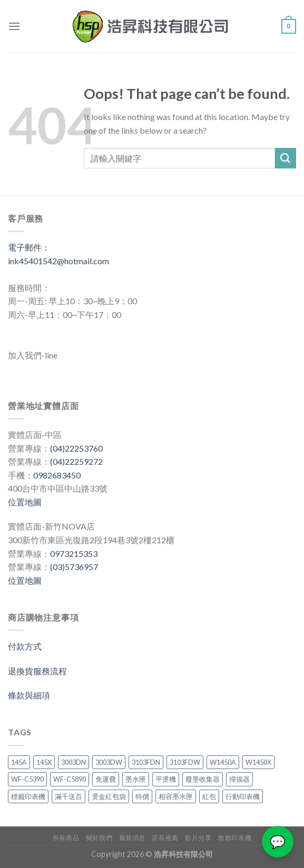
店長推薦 (165, 838)
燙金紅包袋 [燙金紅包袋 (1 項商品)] (109, 796)
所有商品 (66, 838)
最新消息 (132, 838)
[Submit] (286, 158)
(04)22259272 (76, 461)
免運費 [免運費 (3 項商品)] (106, 779)
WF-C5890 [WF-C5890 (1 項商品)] (70, 779)
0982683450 (57, 475)
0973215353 (74, 553)
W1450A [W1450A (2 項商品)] (223, 762)
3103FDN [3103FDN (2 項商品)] (146, 762)
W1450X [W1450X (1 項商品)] (258, 762)
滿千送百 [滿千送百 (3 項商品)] (68, 796)
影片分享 (198, 838)
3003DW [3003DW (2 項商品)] (109, 762)
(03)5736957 (74, 567)
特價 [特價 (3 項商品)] (142, 796)
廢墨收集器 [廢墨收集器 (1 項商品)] (203, 779)
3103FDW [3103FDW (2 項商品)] (185, 762)
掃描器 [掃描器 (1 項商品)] (239, 779)
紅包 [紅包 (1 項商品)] (209, 796)
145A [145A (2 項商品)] (19, 762)
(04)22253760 (76, 448)
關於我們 (99, 838)
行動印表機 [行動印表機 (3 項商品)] (243, 796)
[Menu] (14, 26)
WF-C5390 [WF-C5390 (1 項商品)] (27, 779)
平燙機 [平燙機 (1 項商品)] (166, 779)
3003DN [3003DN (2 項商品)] (73, 762)
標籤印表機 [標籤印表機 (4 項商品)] (28, 796)
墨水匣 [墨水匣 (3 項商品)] (136, 779)
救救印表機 (235, 838)
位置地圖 (25, 502)
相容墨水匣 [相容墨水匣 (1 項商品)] (176, 796)
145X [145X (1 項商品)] (44, 762)
